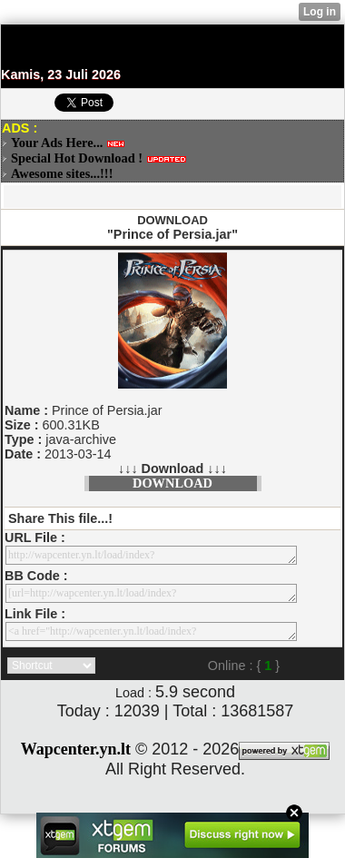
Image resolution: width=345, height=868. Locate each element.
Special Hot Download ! (77, 158)
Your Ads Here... (57, 143)
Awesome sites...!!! (62, 173)
